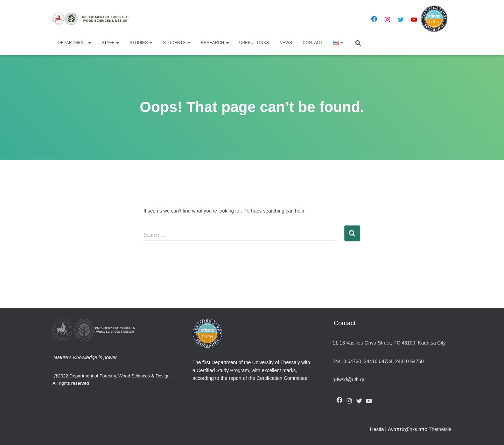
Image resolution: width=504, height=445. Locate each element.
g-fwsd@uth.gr (348, 380)
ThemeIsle (440, 429)
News (286, 43)
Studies (141, 43)
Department (74, 43)
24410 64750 (409, 361)
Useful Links (254, 43)
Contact (312, 43)
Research (215, 43)
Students (176, 43)
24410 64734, (379, 361)
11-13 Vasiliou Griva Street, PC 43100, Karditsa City (389, 343)
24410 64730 (347, 361)
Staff (110, 43)
